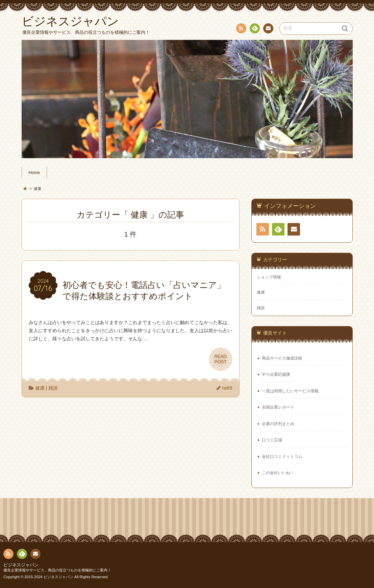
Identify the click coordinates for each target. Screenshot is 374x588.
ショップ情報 (269, 277)
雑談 (53, 388)
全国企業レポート (278, 407)
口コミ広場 (272, 440)
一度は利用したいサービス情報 (290, 391)
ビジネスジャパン (21, 565)
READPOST (221, 359)
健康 (40, 388)
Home (34, 173)
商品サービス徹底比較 (282, 358)
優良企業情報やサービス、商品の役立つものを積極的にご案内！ (57, 570)
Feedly (254, 29)
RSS (241, 30)
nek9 (227, 388)
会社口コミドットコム (282, 457)
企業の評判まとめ (278, 424)
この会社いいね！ (278, 473)
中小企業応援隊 (276, 374)
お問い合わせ (268, 29)
